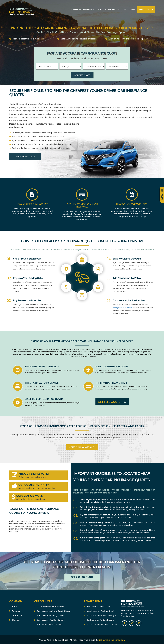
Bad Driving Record (109, 10)
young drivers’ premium (123, 307)
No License (130, 10)
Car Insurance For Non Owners (50, 619)
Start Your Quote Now (82, 447)
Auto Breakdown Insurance (49, 624)
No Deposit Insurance (83, 10)
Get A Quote (146, 10)
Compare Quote (82, 75)
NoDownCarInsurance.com (112, 639)
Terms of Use (62, 639)
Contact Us (17, 615)
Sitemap (16, 619)
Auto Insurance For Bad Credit (100, 611)
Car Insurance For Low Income (100, 619)
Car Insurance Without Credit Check (53, 611)
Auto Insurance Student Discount (101, 624)
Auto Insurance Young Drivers (50, 615)
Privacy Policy (46, 639)
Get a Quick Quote (82, 577)
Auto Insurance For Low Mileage (101, 615)
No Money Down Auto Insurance (51, 606)
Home (15, 606)
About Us (16, 611)
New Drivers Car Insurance (98, 606)
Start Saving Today (25, 157)
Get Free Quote (112, 401)
